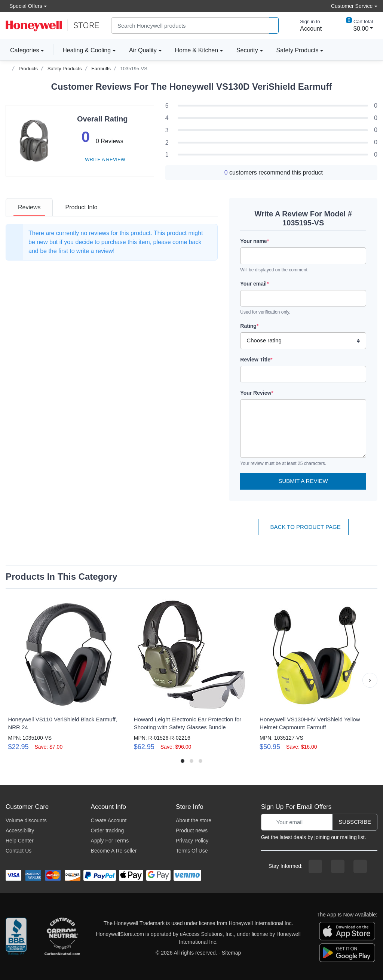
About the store (194, 820)
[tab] (29, 207)
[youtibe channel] (360, 866)
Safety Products (298, 50)
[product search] (274, 26)
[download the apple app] (347, 931)
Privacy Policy (192, 841)
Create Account (109, 820)
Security (247, 50)
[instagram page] (338, 866)
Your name (255, 241)
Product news (192, 830)
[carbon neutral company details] (62, 938)
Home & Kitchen (197, 50)
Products (28, 69)
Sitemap (231, 953)
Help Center (20, 841)
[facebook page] (315, 866)
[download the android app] (347, 952)
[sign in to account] (306, 25)
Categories (22, 50)
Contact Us (19, 851)
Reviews (29, 207)
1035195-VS (134, 69)
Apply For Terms (110, 841)
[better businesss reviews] (16, 938)
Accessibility (20, 830)
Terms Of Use (192, 851)
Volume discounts (26, 820)
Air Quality (143, 50)
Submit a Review (303, 481)
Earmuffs (101, 69)
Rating (249, 326)
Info (81, 207)
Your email (254, 284)
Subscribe (355, 822)
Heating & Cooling (87, 50)
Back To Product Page (303, 527)
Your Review (257, 393)
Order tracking (108, 830)
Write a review (102, 159)
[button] (370, 680)
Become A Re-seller (114, 851)
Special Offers (24, 6)
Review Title (256, 360)
